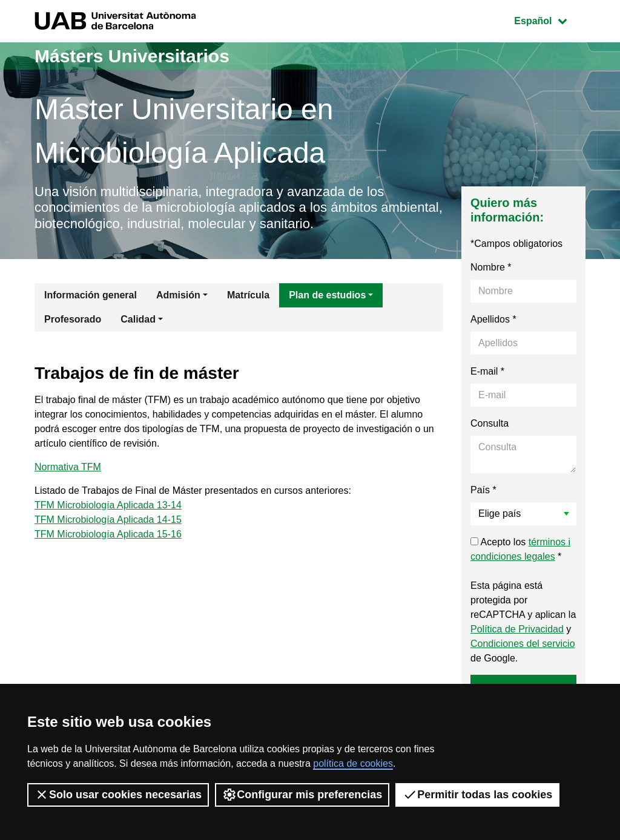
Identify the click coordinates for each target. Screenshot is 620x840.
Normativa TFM (68, 467)
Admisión (178, 295)
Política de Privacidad (517, 629)
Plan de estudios (327, 295)
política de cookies (353, 763)
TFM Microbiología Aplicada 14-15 (108, 520)
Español (549, 20)
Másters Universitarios (132, 56)
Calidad (138, 319)
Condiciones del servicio (523, 644)
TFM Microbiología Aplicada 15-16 (108, 534)
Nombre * (491, 267)
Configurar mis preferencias (302, 795)
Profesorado (73, 319)
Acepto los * (520, 549)
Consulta (490, 423)
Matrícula (248, 295)
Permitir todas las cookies (477, 795)
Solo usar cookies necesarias (118, 795)
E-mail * (487, 371)
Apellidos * (493, 319)
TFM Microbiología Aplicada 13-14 (108, 505)
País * (483, 490)
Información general (91, 295)
